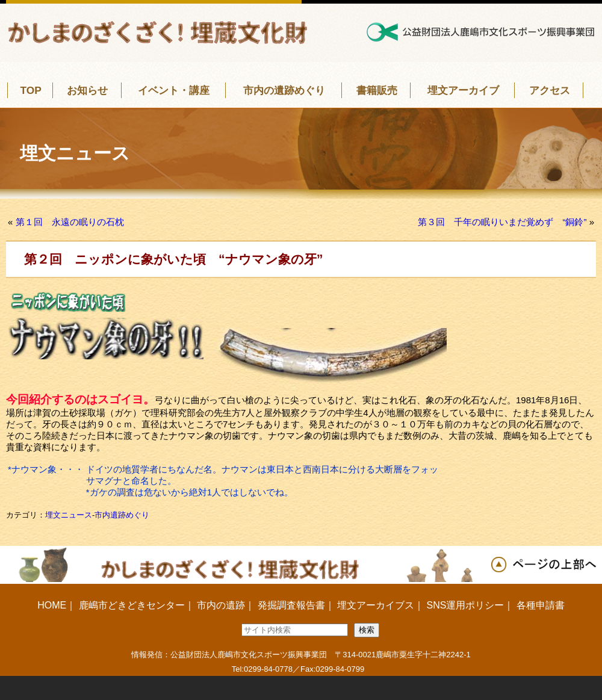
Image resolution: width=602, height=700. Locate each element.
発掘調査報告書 (291, 605)
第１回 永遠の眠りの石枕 (70, 222)
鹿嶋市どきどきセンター (132, 605)
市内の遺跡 (221, 605)
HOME (52, 605)
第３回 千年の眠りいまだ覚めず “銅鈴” (502, 222)
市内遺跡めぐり (122, 515)
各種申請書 (541, 605)
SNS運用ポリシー (465, 605)
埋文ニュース (69, 515)
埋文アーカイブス (376, 605)
